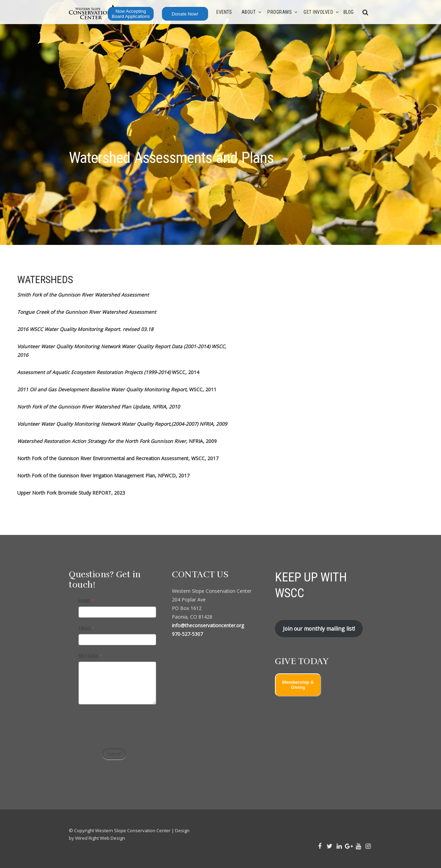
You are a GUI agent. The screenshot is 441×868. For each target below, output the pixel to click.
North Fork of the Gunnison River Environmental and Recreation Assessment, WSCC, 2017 (118, 458)
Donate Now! (185, 14)
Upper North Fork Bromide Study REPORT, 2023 (71, 493)
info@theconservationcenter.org (208, 625)
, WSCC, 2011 (117, 389)
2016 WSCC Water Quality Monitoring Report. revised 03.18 (85, 329)
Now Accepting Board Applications (131, 14)
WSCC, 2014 (108, 372)
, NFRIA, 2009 (117, 441)
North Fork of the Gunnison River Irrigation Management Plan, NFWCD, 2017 (103, 476)
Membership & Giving (298, 685)
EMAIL (86, 629)
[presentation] (131, 725)
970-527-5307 (187, 634)
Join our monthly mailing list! (319, 629)
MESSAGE (90, 656)
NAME (86, 601)
